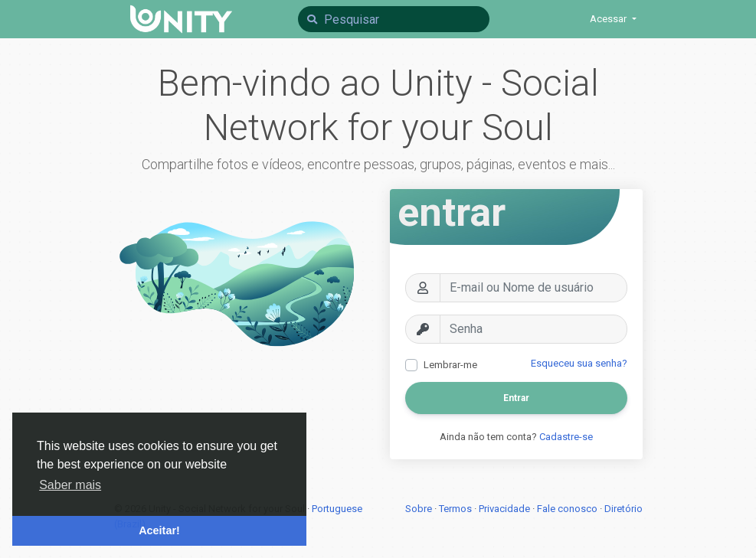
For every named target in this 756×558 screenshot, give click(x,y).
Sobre (420, 509)
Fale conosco (568, 509)
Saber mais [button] (70, 485)
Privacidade (506, 509)
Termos (457, 509)
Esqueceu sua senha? (579, 363)
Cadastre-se (566, 437)
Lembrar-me (450, 365)
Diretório (623, 509)
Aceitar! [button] (159, 530)
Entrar (516, 398)
